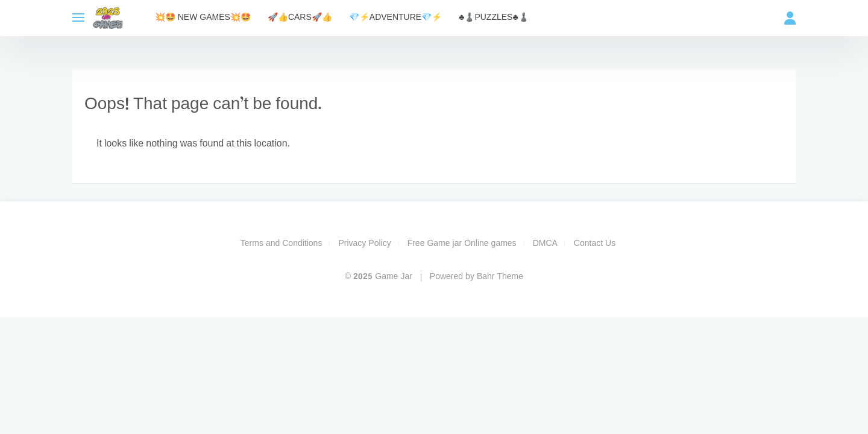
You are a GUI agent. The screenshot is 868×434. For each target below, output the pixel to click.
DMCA (545, 244)
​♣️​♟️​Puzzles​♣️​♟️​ (493, 18)
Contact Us (595, 244)
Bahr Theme (500, 277)
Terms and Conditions (281, 244)
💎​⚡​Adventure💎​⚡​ (395, 18)
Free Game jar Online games (462, 244)
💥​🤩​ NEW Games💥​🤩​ (203, 18)
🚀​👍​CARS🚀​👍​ (300, 18)
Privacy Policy (364, 244)
